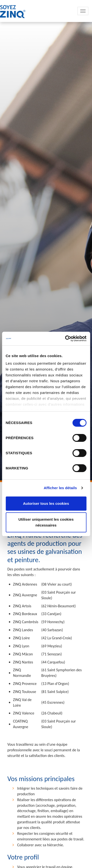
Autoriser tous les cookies (46, 503)
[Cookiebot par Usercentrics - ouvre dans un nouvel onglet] (66, 339)
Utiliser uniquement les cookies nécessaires (46, 522)
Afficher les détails (60, 488)
